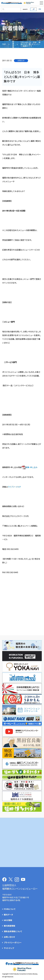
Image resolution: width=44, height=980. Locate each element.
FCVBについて (10, 909)
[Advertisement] (22, 842)
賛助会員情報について (13, 931)
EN (40, 9)
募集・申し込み (30, 467)
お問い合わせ (9, 937)
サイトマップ (9, 948)
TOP (4, 44)
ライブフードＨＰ (14, 487)
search (25, 9)
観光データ (8, 915)
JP (34, 9)
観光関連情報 (10, 926)
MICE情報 (8, 920)
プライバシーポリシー (13, 943)
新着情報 (13, 44)
